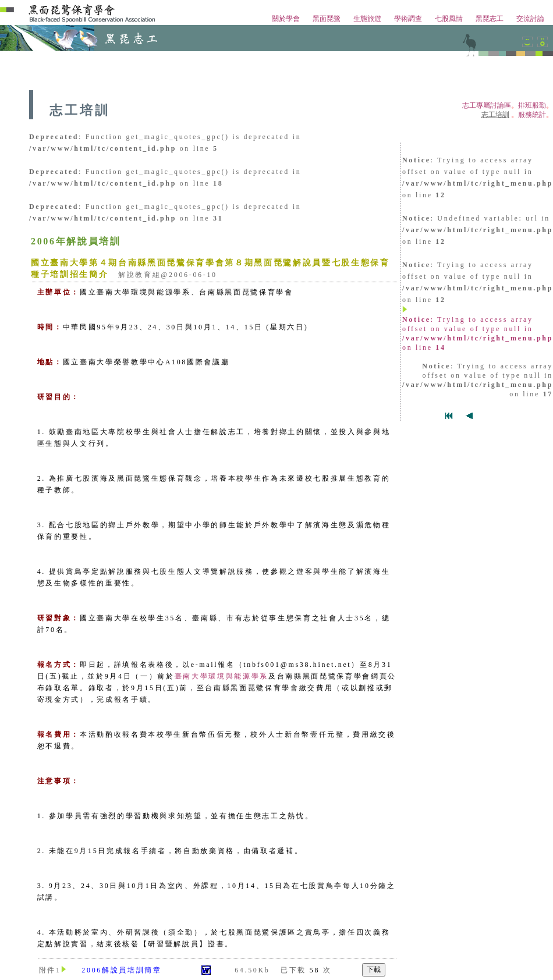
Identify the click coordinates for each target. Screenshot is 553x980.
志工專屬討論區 (487, 105)
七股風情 (449, 19)
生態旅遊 (367, 19)
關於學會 (286, 19)
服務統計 (532, 115)
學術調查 (408, 19)
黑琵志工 (490, 19)
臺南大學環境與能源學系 (221, 676)
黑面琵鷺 (327, 19)
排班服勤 (532, 105)
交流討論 (530, 19)
